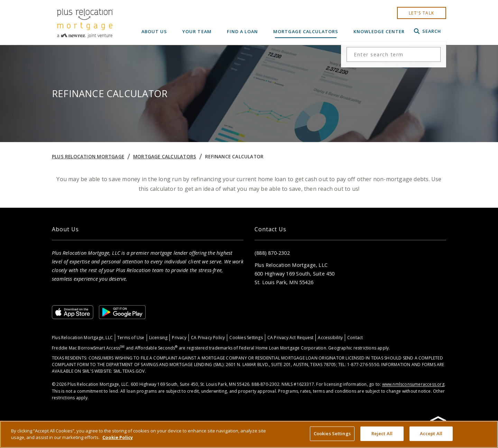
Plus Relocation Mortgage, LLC (82, 338)
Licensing (158, 338)
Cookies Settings (246, 338)
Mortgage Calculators (306, 31)
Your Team (197, 31)
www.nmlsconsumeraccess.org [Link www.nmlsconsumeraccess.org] (413, 384)
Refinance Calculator (234, 156)
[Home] (85, 22)
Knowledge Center (379, 31)
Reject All (382, 433)
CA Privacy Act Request (290, 338)
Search (427, 31)
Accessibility (330, 338)
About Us (154, 31)
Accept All (431, 433)
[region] (249, 434)
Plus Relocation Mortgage (88, 156)
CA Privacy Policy (208, 338)
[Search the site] (394, 54)
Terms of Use (131, 338)
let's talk (422, 13)
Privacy (179, 338)
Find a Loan (242, 31)
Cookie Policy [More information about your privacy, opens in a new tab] (118, 437)
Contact (355, 338)
